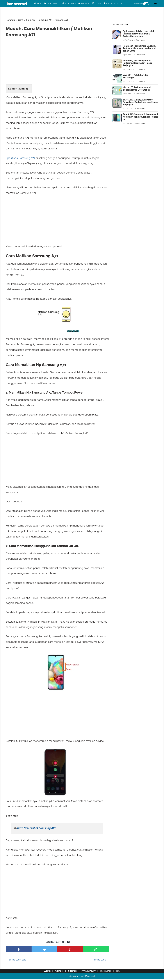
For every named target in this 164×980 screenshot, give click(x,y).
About (45, 972)
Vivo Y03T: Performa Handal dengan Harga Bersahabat (137, 89)
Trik (38, 3)
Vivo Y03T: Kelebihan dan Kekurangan (136, 76)
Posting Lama (100, 960)
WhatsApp (69, 3)
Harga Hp (51, 3)
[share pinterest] (70, 950)
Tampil (23, 89)
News (97, 3)
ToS (120, 972)
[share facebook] (19, 950)
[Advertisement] (57, 62)
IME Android (89, 977)
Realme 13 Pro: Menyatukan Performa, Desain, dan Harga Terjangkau (137, 63)
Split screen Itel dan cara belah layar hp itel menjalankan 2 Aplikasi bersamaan (139, 34)
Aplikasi (84, 3)
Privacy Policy (89, 972)
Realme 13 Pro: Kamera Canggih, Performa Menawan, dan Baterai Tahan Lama (139, 48)
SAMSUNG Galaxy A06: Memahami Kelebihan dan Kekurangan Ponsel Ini (140, 117)
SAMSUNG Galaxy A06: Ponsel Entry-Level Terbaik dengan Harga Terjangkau (140, 102)
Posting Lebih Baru (17, 960)
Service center (113, 3)
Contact (58, 972)
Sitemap (72, 972)
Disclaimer (107, 972)
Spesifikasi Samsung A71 (20, 159)
